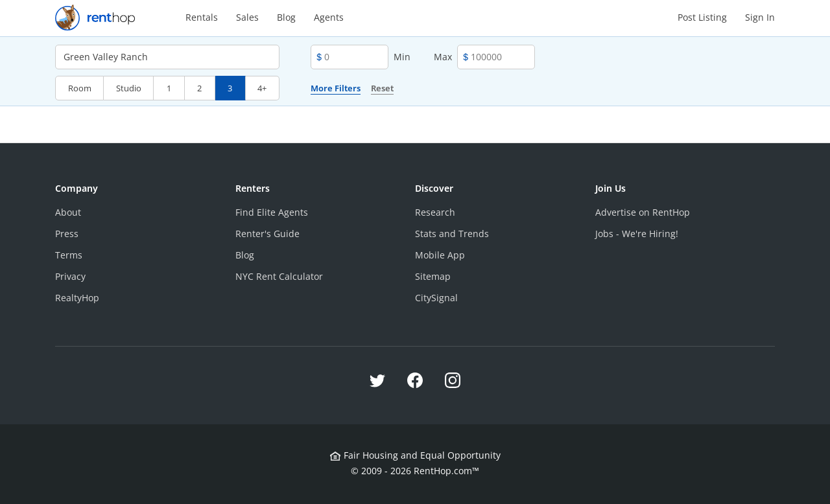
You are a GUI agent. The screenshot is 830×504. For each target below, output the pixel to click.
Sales (247, 17)
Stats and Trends (452, 234)
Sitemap (433, 276)
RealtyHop (77, 298)
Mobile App (440, 255)
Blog (286, 17)
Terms (69, 255)
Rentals (202, 17)
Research (435, 212)
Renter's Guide (267, 234)
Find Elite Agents (272, 212)
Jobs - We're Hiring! (637, 234)
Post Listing (702, 17)
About (68, 212)
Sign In (760, 17)
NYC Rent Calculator (279, 276)
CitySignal (436, 298)
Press (67, 234)
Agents (329, 17)
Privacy (70, 276)
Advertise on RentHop (643, 212)
